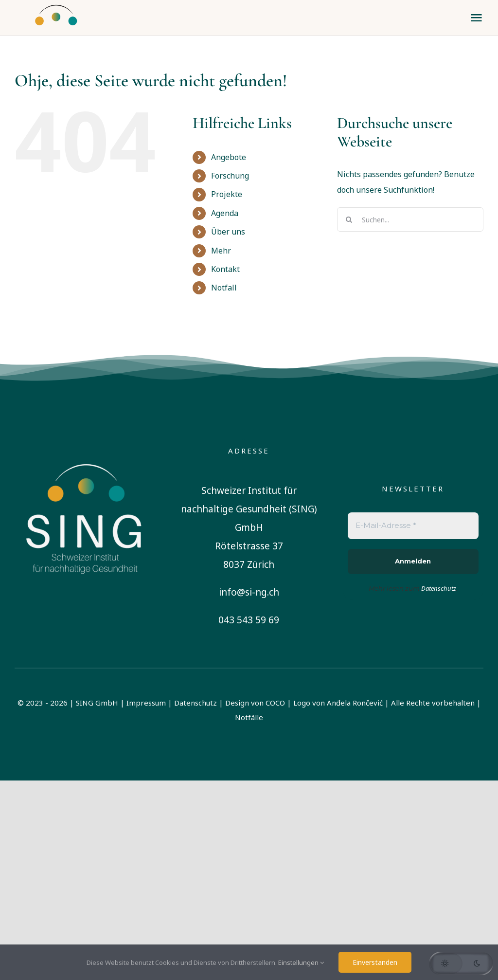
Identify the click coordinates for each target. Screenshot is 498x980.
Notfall (224, 288)
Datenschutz (196, 703)
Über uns (228, 232)
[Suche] (349, 219)
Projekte (227, 194)
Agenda (225, 213)
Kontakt (225, 269)
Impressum (146, 703)
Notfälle (249, 717)
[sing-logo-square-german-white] (85, 448)
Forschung (230, 176)
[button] (461, 963)
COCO (275, 703)
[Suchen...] (410, 219)
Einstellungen (301, 962)
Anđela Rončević (355, 703)
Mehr (221, 251)
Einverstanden (375, 962)
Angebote (229, 157)
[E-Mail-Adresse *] (413, 526)
